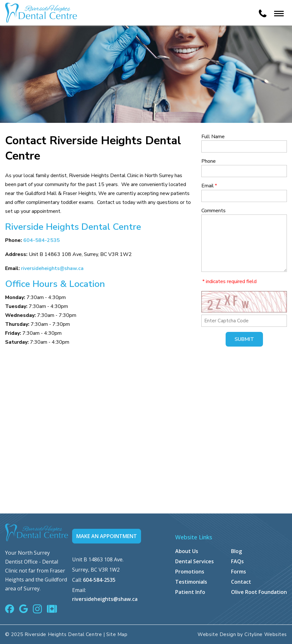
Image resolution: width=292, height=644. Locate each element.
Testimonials (191, 582)
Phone (209, 161)
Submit (244, 339)
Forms (239, 572)
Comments (213, 211)
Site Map (117, 634)
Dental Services (195, 561)
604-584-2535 (41, 240)
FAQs (237, 561)
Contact (241, 582)
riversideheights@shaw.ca (52, 268)
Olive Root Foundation (259, 592)
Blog (236, 551)
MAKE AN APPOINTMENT (107, 536)
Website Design (217, 634)
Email (209, 186)
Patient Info (190, 592)
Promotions (190, 572)
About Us (187, 551)
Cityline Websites (266, 634)
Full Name (213, 137)
